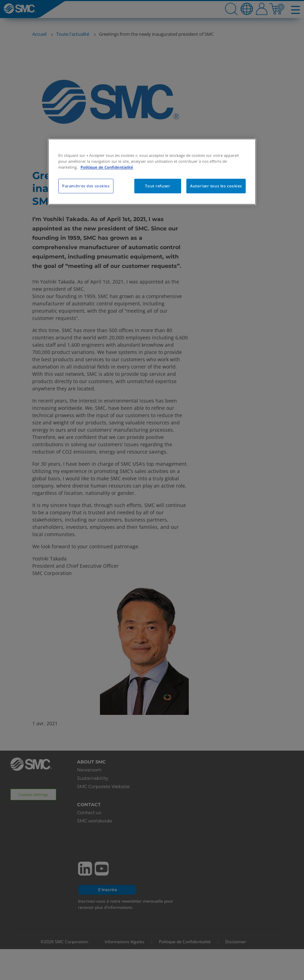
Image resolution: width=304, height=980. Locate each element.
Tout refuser (158, 186)
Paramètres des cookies (86, 186)
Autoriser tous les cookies (216, 186)
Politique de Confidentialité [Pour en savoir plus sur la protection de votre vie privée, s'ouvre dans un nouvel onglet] (107, 167)
